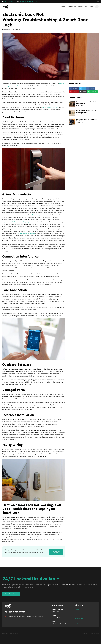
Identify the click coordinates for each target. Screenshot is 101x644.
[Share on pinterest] (74, 92)
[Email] (83, 92)
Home (63, 7)
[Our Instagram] (98, 2)
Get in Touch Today (11, 594)
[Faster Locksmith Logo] (8, 606)
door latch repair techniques (26, 233)
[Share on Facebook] (74, 89)
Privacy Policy (86, 634)
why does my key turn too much (39, 215)
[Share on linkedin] (91, 89)
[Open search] (97, 7)
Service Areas (83, 7)
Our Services (72, 7)
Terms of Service (95, 634)
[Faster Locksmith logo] (6, 7)
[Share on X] (82, 89)
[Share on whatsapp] (92, 92)
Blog (91, 7)
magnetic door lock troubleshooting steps (16, 222)
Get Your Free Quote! (56, 552)
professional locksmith (51, 107)
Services (78, 614)
